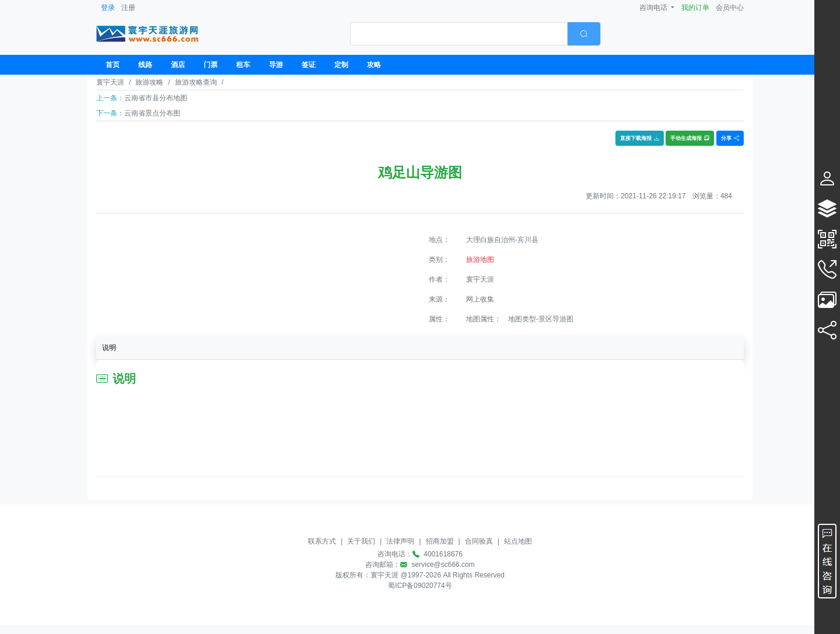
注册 (128, 8)
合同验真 (479, 541)
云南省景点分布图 (152, 113)
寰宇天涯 (110, 82)
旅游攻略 (149, 82)
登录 (108, 8)
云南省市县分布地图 (156, 98)
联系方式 (322, 541)
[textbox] (459, 34)
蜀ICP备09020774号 (420, 586)
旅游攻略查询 (196, 82)
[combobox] (475, 34)
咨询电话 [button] (654, 8)
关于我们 (361, 541)
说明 (109, 348)
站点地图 (518, 541)
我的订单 (695, 8)
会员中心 (730, 8)
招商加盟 (440, 541)
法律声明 (400, 541)
